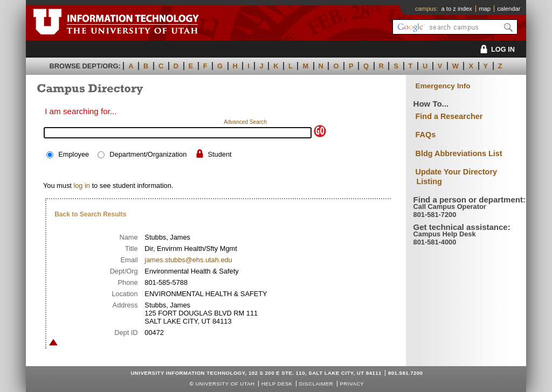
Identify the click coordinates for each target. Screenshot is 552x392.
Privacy (352, 384)
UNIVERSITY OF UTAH (225, 384)
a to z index (457, 9)
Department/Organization (148, 154)
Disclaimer (316, 384)
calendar (509, 9)
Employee (74, 154)
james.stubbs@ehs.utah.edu (188, 260)
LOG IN (496, 49)
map (485, 9)
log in (82, 185)
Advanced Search (245, 122)
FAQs (426, 135)
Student (219, 154)
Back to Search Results (90, 214)
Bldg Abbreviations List (459, 153)
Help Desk (277, 384)
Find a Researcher (449, 116)
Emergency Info (443, 86)
